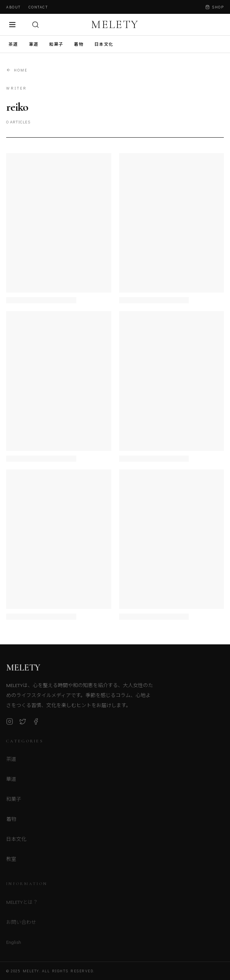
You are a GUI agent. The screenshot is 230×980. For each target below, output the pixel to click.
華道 (34, 44)
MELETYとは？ (22, 904)
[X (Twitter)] (23, 723)
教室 (11, 861)
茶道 (13, 44)
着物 (79, 44)
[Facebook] (36, 723)
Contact (38, 7)
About (13, 7)
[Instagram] (10, 723)
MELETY (115, 25)
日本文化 (104, 44)
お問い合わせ (21, 924)
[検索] (35, 25)
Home (17, 70)
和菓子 (56, 44)
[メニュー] (12, 25)
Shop (215, 7)
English (14, 944)
